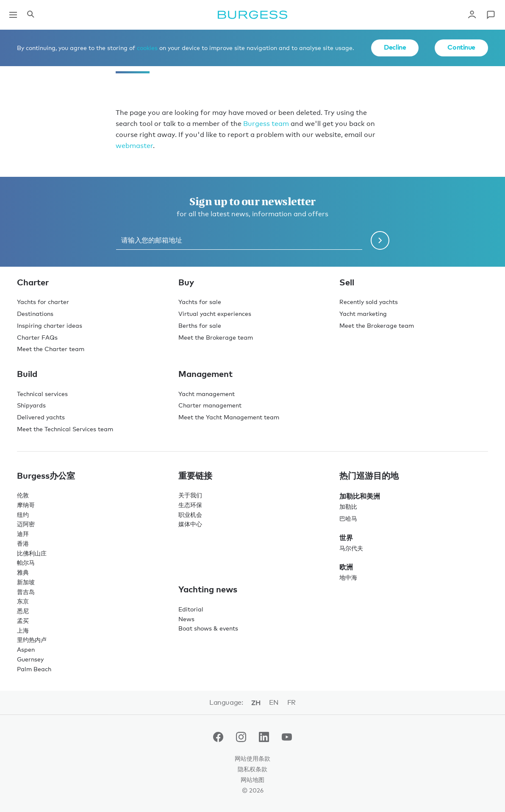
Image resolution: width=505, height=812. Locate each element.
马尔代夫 (351, 548)
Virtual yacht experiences (215, 314)
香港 (23, 543)
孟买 (23, 621)
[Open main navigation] (13, 15)
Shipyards (31, 405)
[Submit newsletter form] (380, 240)
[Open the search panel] (31, 15)
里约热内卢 (32, 640)
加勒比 (348, 506)
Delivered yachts (41, 417)
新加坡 (26, 582)
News (186, 619)
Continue (461, 47)
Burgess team (266, 124)
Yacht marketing (363, 314)
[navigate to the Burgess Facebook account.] (218, 739)
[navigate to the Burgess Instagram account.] (241, 739)
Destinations (35, 314)
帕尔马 (26, 562)
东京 (23, 601)
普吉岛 (26, 592)
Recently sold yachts (369, 302)
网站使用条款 (252, 758)
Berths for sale (200, 325)
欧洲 (346, 567)
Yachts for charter (43, 302)
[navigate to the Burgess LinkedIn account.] (264, 739)
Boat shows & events (208, 628)
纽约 (23, 515)
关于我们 (190, 495)
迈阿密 (26, 524)
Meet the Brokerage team (216, 337)
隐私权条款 (252, 769)
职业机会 (190, 515)
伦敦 (23, 495)
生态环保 (190, 505)
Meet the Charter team (51, 349)
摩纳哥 (26, 505)
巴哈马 (348, 518)
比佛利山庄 (32, 553)
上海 (23, 630)
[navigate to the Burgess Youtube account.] (287, 739)
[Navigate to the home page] (252, 15)
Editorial (191, 609)
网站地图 (252, 780)
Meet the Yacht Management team (229, 417)
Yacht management (207, 394)
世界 (346, 538)
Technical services (42, 394)
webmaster (134, 146)
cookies (147, 48)
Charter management (210, 405)
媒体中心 (190, 524)
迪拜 (23, 534)
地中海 (348, 577)
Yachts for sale (200, 302)
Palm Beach (34, 669)
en (274, 702)
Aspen (26, 649)
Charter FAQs (37, 337)
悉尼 (23, 611)
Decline (395, 47)
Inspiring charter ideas (50, 325)
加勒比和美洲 (360, 496)
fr (291, 702)
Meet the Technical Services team (65, 429)
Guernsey (30, 659)
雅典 (23, 572)
